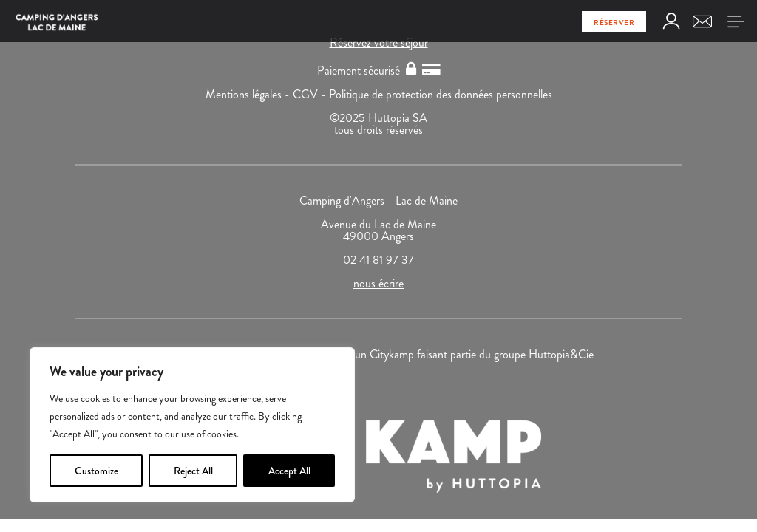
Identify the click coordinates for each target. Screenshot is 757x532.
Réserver (614, 23)
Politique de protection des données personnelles (441, 94)
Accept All (289, 471)
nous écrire (378, 283)
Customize (96, 471)
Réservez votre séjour (379, 42)
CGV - (311, 94)
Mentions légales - (249, 94)
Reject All (193, 471)
